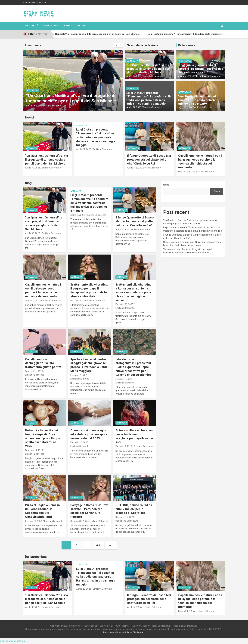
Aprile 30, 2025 (33, 106)
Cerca (166, 185)
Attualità (32, 26)
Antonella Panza (203, 107)
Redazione (109, 632)
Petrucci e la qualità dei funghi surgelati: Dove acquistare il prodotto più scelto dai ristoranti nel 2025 (43, 438)
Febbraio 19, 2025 (124, 379)
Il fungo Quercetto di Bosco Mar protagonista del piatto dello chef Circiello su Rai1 (149, 159)
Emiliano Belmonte (52, 106)
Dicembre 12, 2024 (125, 517)
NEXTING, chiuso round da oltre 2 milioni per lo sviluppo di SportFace (134, 509)
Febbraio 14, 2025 (34, 450)
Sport (68, 26)
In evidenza (33, 45)
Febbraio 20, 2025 (79, 375)
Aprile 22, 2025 (134, 107)
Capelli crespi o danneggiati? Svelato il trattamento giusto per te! (43, 363)
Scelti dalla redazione (143, 45)
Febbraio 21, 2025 (34, 371)
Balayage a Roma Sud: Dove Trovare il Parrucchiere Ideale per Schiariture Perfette (89, 511)
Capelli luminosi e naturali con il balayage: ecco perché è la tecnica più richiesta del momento (200, 161)
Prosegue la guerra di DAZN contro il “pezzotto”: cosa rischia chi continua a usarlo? (200, 69)
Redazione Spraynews (210, 76)
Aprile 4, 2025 (134, 168)
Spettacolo (51, 26)
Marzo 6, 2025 (77, 301)
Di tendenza (187, 45)
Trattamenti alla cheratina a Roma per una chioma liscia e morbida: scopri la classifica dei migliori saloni (133, 292)
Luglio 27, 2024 (185, 107)
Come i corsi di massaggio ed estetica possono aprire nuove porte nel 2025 (89, 434)
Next (111, 545)
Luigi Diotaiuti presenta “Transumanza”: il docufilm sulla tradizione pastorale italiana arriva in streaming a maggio (149, 98)
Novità (30, 117)
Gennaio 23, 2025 (79, 521)
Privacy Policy (124, 632)
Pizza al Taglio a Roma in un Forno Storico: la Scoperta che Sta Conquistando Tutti (42, 511)
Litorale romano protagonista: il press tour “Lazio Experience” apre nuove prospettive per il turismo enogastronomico (133, 367)
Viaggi (81, 26)
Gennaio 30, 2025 (34, 521)
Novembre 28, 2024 (187, 76)
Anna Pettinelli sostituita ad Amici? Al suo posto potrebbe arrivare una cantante (198, 100)
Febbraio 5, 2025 (124, 446)
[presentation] (116, 45)
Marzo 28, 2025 (186, 172)
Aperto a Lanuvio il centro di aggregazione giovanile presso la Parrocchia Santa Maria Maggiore (89, 365)
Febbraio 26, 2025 (124, 304)
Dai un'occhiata (36, 557)
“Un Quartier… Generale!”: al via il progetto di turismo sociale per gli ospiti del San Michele (71, 98)
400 (98, 545)
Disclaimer (138, 632)
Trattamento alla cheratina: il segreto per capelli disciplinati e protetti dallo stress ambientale (89, 290)
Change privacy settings (12, 641)
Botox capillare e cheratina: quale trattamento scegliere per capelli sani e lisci (134, 436)
